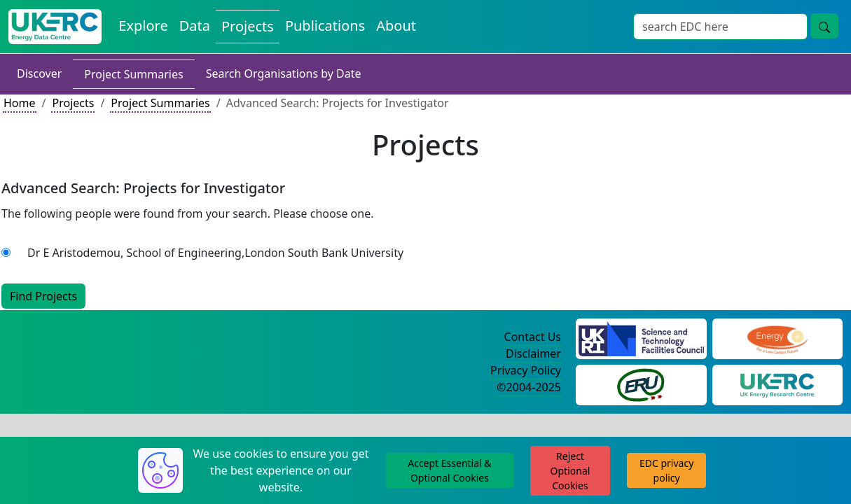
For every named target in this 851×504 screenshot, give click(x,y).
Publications (325, 26)
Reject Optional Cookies (570, 471)
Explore (143, 26)
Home (20, 103)
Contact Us (533, 337)
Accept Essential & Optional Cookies (449, 470)
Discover (39, 73)
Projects (248, 26)
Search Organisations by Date (284, 73)
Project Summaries (133, 74)
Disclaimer (533, 353)
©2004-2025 (529, 387)
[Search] (720, 27)
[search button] (824, 26)
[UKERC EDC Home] (55, 27)
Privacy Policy (526, 370)
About (396, 26)
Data (195, 26)
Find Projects (43, 296)
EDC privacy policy (666, 470)
